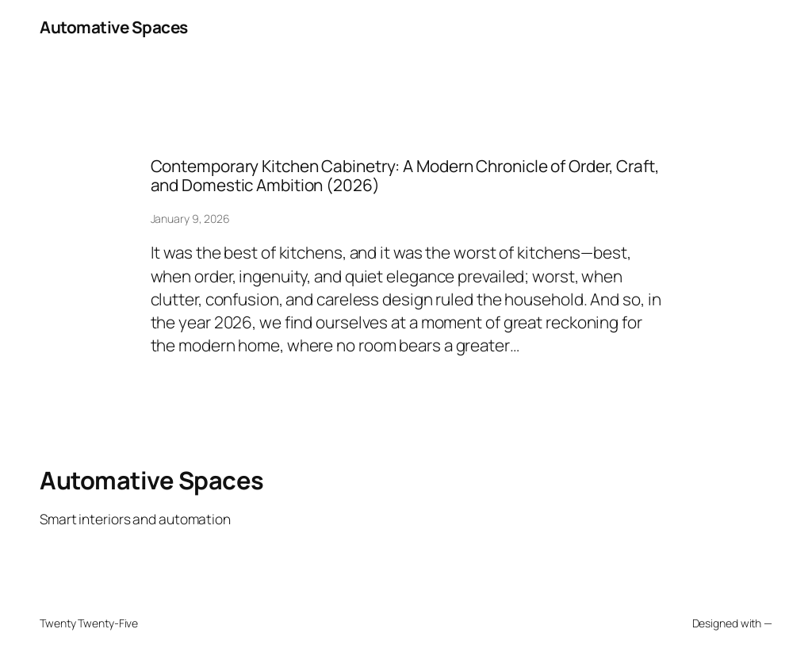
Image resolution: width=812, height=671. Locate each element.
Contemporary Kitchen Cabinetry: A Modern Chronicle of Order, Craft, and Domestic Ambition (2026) (405, 176)
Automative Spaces (114, 27)
